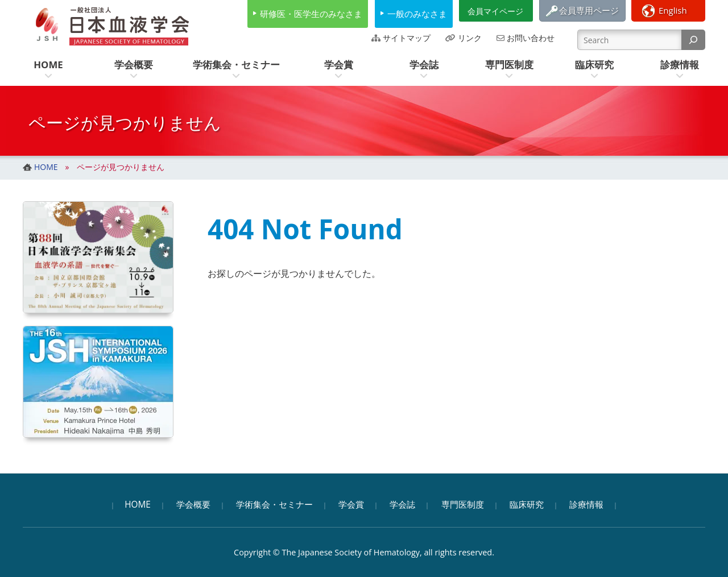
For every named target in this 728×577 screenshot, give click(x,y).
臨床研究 (527, 505)
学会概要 (193, 505)
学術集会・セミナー (274, 505)
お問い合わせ (531, 38)
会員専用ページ (589, 10)
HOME (138, 505)
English (673, 10)
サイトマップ (407, 38)
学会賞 (351, 505)
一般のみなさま (417, 14)
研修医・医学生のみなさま (311, 14)
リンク (470, 38)
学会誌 (402, 505)
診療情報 (586, 505)
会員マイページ (495, 11)
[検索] (693, 40)
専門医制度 (463, 505)
